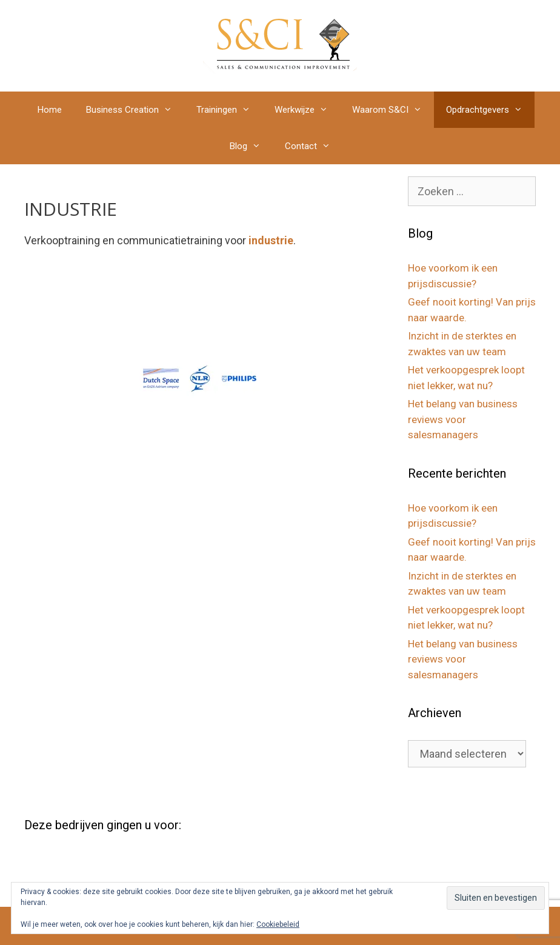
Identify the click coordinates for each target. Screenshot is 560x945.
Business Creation (135, 110)
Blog (251, 146)
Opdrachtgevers (490, 110)
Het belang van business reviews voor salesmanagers (463, 419)
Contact (314, 146)
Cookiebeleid (278, 924)
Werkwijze (307, 110)
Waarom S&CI (393, 110)
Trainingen (229, 110)
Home (50, 110)
